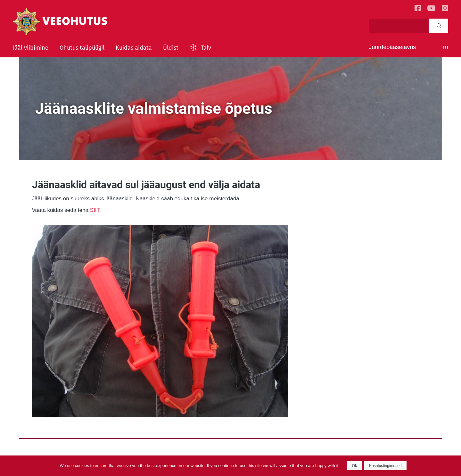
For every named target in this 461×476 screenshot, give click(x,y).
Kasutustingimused (385, 466)
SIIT (95, 210)
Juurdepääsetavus (392, 47)
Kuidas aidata (134, 48)
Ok (354, 466)
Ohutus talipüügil (82, 48)
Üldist (171, 48)
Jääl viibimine (31, 48)
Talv (206, 48)
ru (446, 47)
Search (439, 26)
